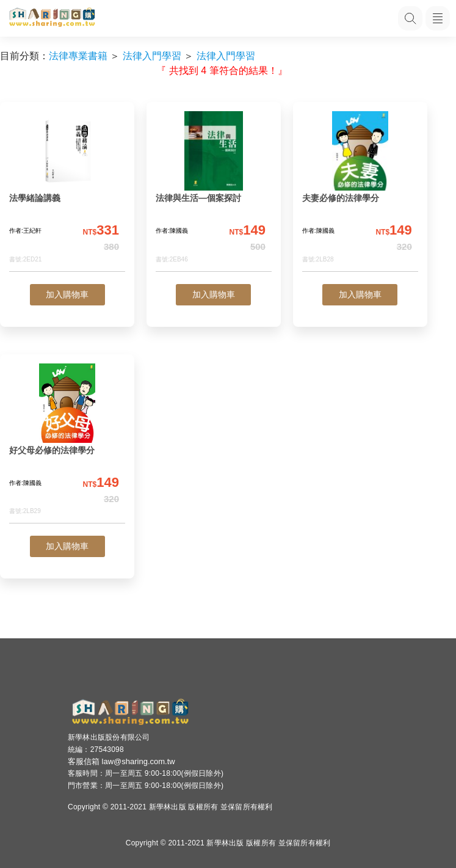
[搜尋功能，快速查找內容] (410, 18)
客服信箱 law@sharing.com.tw (121, 761)
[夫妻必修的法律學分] (360, 191)
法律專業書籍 (78, 56)
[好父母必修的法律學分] (67, 444)
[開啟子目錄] (438, 18)
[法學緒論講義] (67, 191)
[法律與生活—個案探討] (214, 191)
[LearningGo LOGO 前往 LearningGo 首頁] (52, 18)
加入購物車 (67, 294)
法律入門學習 (152, 56)
